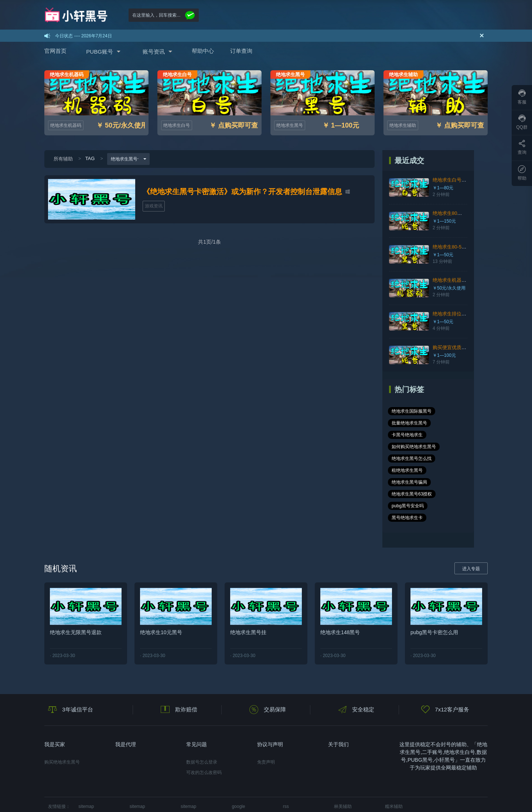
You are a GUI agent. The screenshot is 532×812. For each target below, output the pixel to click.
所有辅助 (63, 159)
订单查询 (241, 51)
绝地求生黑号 (290, 125)
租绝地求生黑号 (458, 447)
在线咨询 (434, 793)
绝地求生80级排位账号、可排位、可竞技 (477, 213)
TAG (90, 158)
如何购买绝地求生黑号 (415, 435)
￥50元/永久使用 (450, 288)
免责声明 (266, 727)
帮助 (522, 173)
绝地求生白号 (177, 125)
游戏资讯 (154, 206)
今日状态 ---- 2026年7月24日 (83, 36)
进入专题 (471, 533)
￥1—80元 (444, 188)
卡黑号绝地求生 (454, 423)
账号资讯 (154, 52)
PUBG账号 (100, 52)
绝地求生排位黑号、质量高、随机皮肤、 (477, 314)
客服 (522, 97)
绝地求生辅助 (403, 125)
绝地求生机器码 (66, 125)
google (238, 771)
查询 (522, 147)
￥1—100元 (445, 355)
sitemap (86, 771)
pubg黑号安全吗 (409, 482)
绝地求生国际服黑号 (413, 411)
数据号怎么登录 (202, 727)
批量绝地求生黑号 (410, 423)
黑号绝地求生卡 (451, 482)
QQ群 (522, 122)
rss (286, 771)
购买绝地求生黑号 (62, 727)
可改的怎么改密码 (204, 737)
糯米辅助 (394, 771)
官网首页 (55, 51)
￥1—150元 (445, 221)
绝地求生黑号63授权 (413, 470)
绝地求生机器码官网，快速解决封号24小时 (480, 280)
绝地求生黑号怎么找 (413, 447)
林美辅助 (343, 771)
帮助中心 (203, 51)
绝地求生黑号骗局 (410, 459)
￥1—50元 (444, 255)
